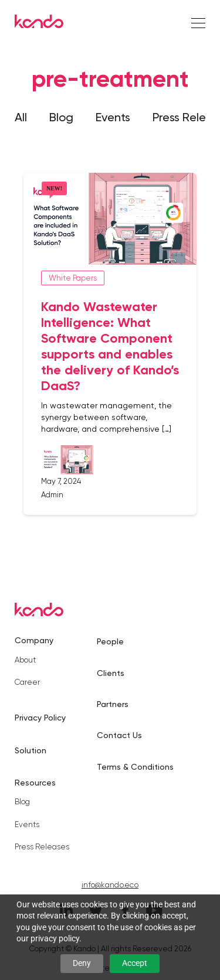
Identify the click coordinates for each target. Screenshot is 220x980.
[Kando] (39, 23)
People (110, 641)
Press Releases (42, 847)
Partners (113, 704)
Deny (82, 963)
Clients (111, 673)
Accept (135, 963)
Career (27, 682)
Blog (61, 117)
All (21, 117)
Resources (35, 783)
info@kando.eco (110, 885)
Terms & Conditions (135, 767)
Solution (31, 750)
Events (113, 117)
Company (34, 640)
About (25, 660)
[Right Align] (198, 24)
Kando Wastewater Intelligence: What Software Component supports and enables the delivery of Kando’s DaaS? (110, 346)
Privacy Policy (40, 718)
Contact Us (119, 735)
